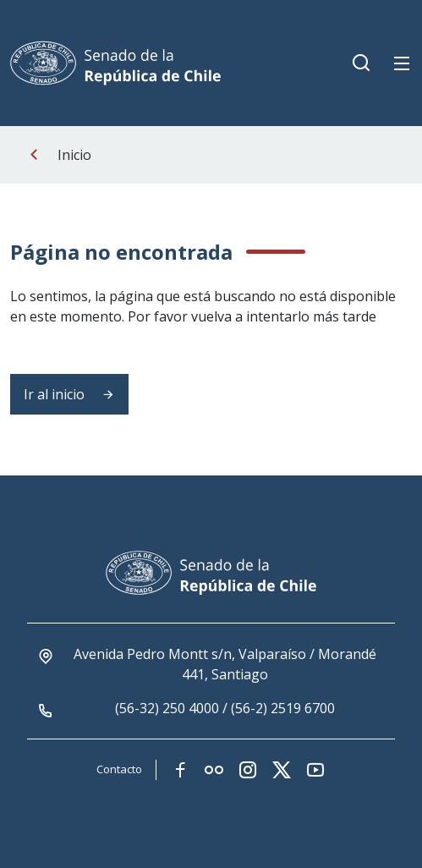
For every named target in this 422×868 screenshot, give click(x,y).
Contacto (119, 769)
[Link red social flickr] (214, 770)
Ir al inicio (69, 394)
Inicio (74, 155)
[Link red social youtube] (315, 770)
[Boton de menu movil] (402, 63)
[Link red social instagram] (248, 770)
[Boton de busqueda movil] (361, 63)
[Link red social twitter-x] (282, 770)
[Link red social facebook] (180, 770)
